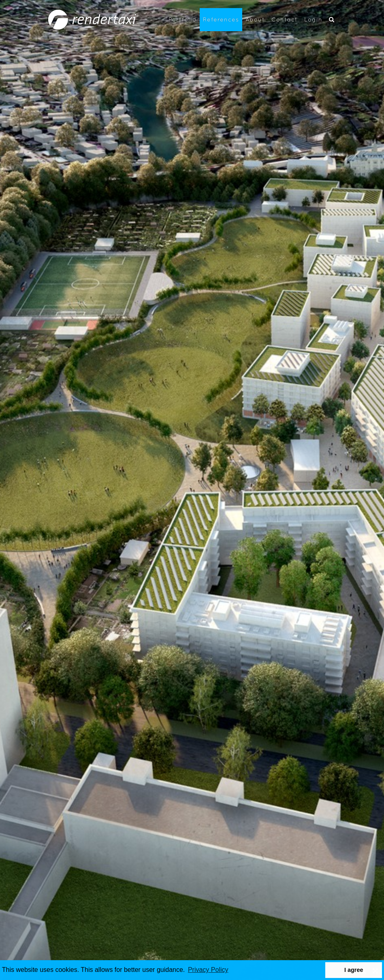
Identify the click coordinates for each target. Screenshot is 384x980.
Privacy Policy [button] (208, 970)
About (255, 19)
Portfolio (182, 19)
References (221, 19)
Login (313, 19)
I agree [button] (354, 970)
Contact (285, 19)
